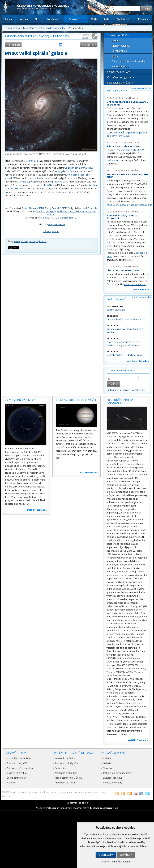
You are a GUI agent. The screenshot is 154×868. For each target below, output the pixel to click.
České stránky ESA (17, 778)
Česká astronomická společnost (27, 792)
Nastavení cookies (77, 803)
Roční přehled (119, 51)
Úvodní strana (12, 28)
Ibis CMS (94, 808)
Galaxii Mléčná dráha (76, 168)
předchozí (14, 45)
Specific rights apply (46, 211)
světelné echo (12, 192)
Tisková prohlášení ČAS (19, 758)
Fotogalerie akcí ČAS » (120, 83)
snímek (9, 178)
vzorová (31, 161)
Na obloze (53, 19)
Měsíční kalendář (121, 46)
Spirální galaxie (28, 241)
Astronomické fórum (65, 783)
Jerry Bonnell (53, 208)
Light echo (41, 241)
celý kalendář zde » (138, 361)
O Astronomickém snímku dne (129, 61)
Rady (106, 19)
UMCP (63, 208)
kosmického (38, 178)
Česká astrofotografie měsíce (76, 400)
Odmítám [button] (126, 855)
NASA (42, 154)
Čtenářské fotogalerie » (121, 77)
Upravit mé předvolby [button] (116, 862)
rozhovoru (112, 160)
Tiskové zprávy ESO (17, 773)
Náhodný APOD (51, 231)
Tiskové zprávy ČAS (17, 763)
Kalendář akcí (116, 299)
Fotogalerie (75, 19)
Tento (88, 175)
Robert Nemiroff (30, 208)
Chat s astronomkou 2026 (123, 270)
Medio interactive (60, 808)
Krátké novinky (117, 91)
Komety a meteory (113, 783)
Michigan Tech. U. (68, 218)
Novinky (24, 19)
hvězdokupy (25, 182)
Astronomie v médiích (66, 773)
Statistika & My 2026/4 (132, 150)
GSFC (55, 218)
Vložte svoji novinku (141, 89)
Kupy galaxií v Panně (66, 171)
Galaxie (107, 763)
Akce (37, 19)
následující (87, 45)
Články (9, 19)
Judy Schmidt (79, 154)
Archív (115, 56)
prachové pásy (60, 182)
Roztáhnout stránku (87, 36)
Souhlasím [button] (106, 855)
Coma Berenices (74, 175)
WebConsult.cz (109, 808)
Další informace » (37, 510)
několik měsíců (75, 192)
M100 (91, 168)
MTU (41, 208)
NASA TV (11, 783)
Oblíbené (116, 40)
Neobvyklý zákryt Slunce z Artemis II (123, 217)
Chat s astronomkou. (135, 284)
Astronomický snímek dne (52, 28)
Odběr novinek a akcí (121, 370)
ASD (40, 218)
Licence (68, 154)
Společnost (123, 19)
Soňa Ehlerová (131, 98)
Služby (94, 19)
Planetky (108, 768)
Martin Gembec (131, 170)
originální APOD (57, 224)
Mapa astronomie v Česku (69, 778)
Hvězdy (107, 758)
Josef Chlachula (89, 208)
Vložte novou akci (142, 297)
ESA (48, 154)
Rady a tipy (61, 768)
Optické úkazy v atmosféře (117, 773)
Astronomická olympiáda (20, 768)
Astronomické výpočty (66, 763)
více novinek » (141, 290)
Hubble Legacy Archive (26, 154)
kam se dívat (46, 189)
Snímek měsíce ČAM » (120, 72)
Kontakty (143, 19)
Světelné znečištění (65, 758)
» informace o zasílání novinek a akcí (126, 390)
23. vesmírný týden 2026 (21, 400)
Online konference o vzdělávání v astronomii (127, 103)
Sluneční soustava (113, 778)
